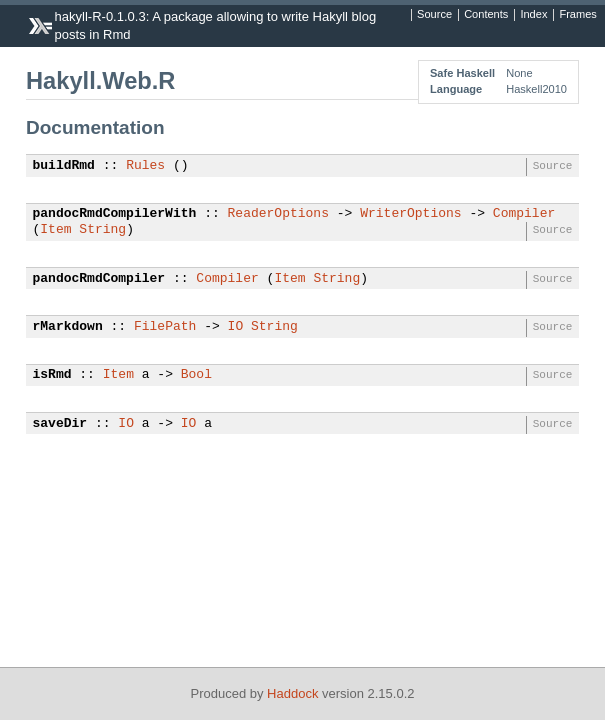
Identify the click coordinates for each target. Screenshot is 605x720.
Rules (145, 166)
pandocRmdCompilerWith (115, 214)
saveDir (60, 424)
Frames (577, 15)
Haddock (292, 693)
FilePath (165, 327)
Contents (486, 15)
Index (533, 15)
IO (236, 327)
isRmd (52, 375)
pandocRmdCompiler (99, 279)
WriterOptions (410, 214)
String (102, 230)
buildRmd (64, 166)
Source (434, 15)
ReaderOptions (278, 214)
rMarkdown (68, 327)
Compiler (524, 214)
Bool (196, 375)
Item (55, 230)
